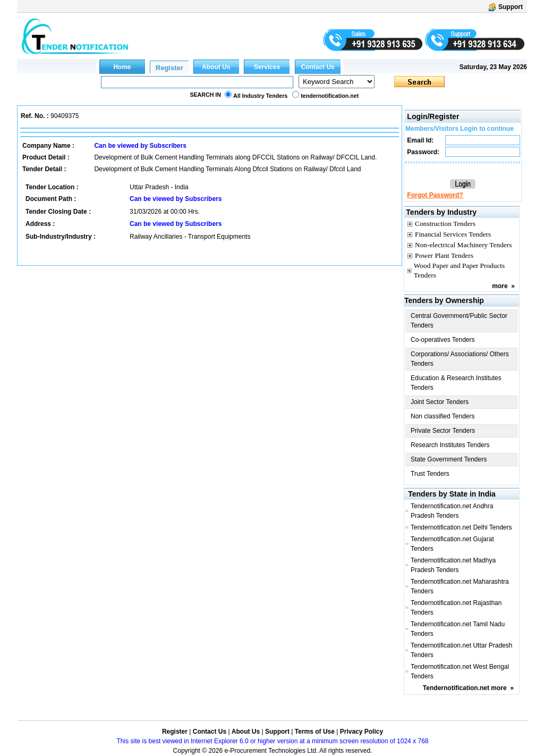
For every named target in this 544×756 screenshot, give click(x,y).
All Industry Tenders (260, 96)
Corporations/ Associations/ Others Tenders (460, 359)
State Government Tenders (449, 459)
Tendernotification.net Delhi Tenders (461, 527)
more (500, 286)
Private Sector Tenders (443, 431)
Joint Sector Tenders (440, 402)
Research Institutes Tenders (450, 445)
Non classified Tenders (443, 416)
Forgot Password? (435, 195)
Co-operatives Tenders (443, 340)
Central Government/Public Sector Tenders (459, 321)
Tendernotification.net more (465, 688)
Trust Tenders (430, 474)
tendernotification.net (330, 96)
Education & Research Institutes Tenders (456, 383)
